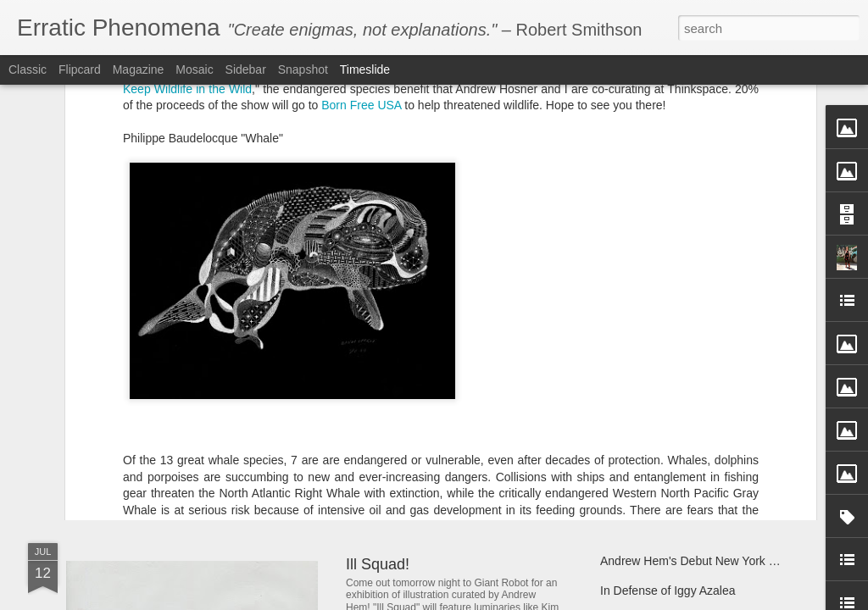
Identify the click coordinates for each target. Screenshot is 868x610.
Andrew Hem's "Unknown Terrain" (689, 451)
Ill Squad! (378, 564)
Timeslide (365, 69)
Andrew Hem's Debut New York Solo (696, 561)
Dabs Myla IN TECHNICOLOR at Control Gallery (286, 394)
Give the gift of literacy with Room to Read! (712, 391)
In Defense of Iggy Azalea (668, 591)
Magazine (139, 69)
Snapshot (303, 69)
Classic (28, 69)
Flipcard (80, 69)
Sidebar (246, 69)
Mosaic (194, 69)
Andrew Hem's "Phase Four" (442, 435)
